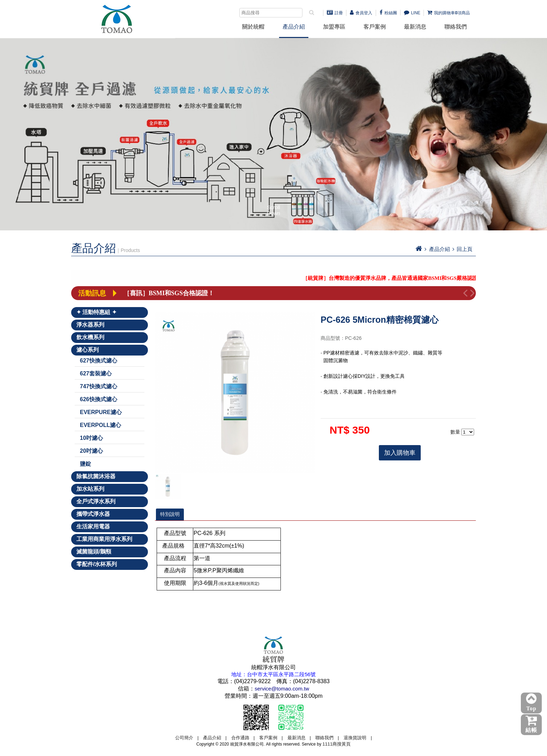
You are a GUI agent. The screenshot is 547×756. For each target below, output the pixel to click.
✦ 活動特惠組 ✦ (96, 312)
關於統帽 (253, 27)
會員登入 (361, 13)
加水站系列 (90, 489)
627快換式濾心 (99, 361)
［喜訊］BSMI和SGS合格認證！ (169, 293)
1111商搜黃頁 (336, 744)
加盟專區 (334, 27)
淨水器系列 (90, 325)
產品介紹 (294, 27)
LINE (412, 13)
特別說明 (170, 514)
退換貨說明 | (358, 738)
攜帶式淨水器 (93, 514)
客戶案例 (375, 27)
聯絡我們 (456, 27)
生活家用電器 (93, 526)
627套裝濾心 (96, 373)
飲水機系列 (90, 337)
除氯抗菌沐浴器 (96, 476)
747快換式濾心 (99, 386)
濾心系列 (88, 350)
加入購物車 (400, 453)
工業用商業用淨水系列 (104, 539)
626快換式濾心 (99, 399)
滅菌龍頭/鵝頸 (94, 552)
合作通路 (240, 738)
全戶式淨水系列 (96, 501)
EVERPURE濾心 (101, 412)
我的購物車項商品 (449, 13)
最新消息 (415, 27)
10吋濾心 (91, 438)
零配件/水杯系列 (97, 564)
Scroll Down (273, 210)
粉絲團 (388, 13)
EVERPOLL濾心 (100, 425)
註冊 (335, 13)
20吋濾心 (91, 451)
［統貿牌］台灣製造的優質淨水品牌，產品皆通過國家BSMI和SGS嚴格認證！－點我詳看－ (414, 278)
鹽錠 (85, 464)
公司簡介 (184, 738)
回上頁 (464, 249)
